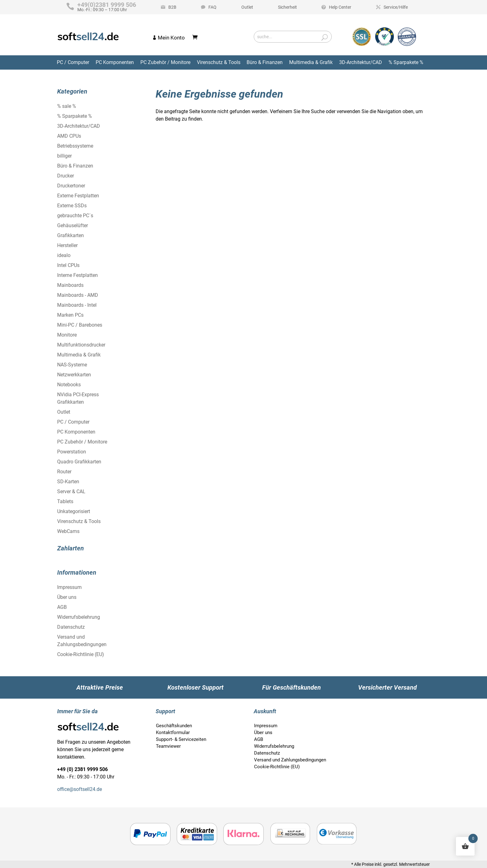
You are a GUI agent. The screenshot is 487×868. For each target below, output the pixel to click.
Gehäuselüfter (73, 225)
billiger (64, 156)
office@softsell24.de (80, 789)
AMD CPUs (69, 136)
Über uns (67, 597)
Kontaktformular (173, 733)
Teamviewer (168, 746)
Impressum (69, 587)
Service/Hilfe (396, 7)
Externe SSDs (72, 206)
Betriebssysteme (75, 146)
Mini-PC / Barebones (80, 325)
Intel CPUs (68, 265)
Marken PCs (70, 315)
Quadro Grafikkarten (79, 462)
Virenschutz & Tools (219, 62)
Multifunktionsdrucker (81, 345)
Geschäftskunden (174, 726)
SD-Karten (68, 482)
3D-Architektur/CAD (361, 62)
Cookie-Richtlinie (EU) (81, 654)
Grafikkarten (71, 235)
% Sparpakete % (406, 62)
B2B (172, 7)
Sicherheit (287, 7)
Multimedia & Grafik (311, 62)
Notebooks (69, 385)
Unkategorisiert (74, 511)
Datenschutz (71, 627)
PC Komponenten (115, 62)
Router (64, 472)
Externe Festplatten (78, 196)
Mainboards (70, 285)
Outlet (247, 7)
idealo (64, 255)
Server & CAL (71, 491)
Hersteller (67, 245)
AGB (62, 607)
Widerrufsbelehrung (79, 617)
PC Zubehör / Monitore (165, 62)
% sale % (67, 106)
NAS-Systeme (72, 365)
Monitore (67, 335)
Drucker (66, 176)
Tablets (65, 501)
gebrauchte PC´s (75, 216)
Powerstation (72, 452)
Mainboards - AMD (78, 295)
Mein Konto (171, 38)
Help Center (340, 7)
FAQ (212, 7)
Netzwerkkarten (74, 375)
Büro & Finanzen (265, 62)
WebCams (68, 531)
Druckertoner (71, 186)
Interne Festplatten (77, 275)
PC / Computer (73, 62)
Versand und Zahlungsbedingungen (290, 760)
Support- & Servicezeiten (181, 739)
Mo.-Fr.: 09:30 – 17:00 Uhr (107, 7)
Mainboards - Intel (77, 305)
